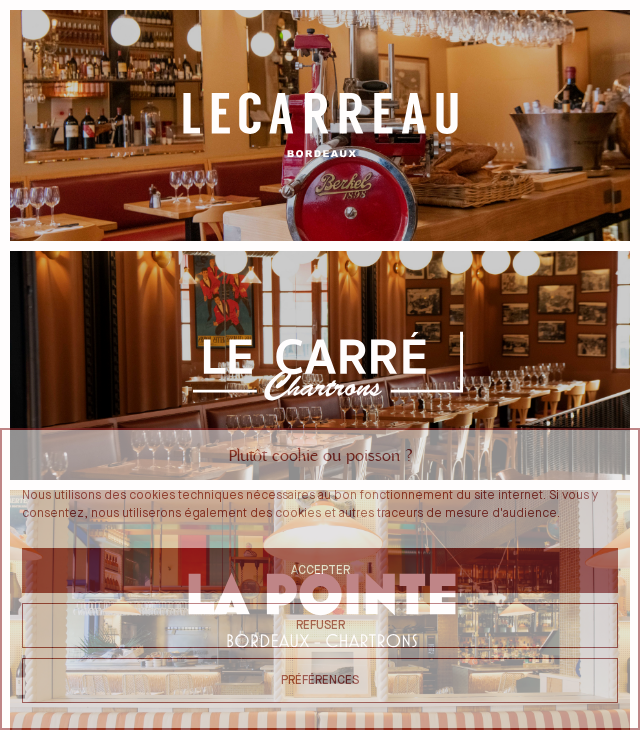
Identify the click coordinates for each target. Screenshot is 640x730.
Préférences (320, 680)
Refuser (320, 625)
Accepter (320, 570)
